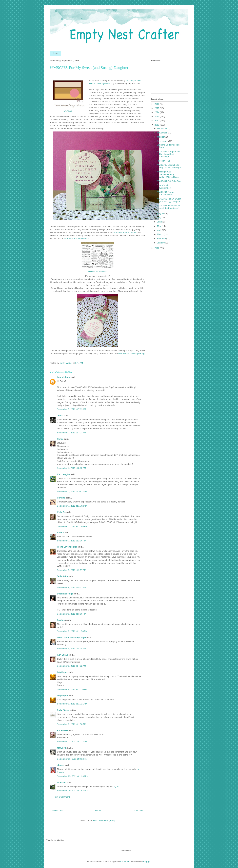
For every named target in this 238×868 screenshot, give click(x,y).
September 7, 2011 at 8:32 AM (71, 468)
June (160, 222)
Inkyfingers (63, 672)
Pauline (61, 620)
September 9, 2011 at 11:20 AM (72, 689)
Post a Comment (62, 797)
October (161, 137)
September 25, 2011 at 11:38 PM (73, 776)
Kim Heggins (64, 474)
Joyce (60, 416)
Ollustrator (125, 861)
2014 (157, 112)
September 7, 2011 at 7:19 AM (71, 409)
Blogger (147, 861)
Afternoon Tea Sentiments (125, 233)
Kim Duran (62, 655)
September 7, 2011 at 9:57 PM (71, 570)
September (163, 141)
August (161, 213)
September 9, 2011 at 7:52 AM (71, 666)
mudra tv (62, 783)
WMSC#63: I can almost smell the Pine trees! (168, 207)
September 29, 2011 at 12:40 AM (73, 791)
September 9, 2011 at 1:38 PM (71, 724)
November (162, 133)
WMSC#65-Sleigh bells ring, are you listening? (169, 166)
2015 (157, 108)
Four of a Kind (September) (164, 187)
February (162, 239)
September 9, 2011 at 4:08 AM (71, 649)
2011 (157, 125)
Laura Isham (63, 377)
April (160, 230)
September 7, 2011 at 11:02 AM (72, 506)
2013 (157, 117)
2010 (157, 248)
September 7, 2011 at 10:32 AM (72, 491)
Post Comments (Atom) (104, 820)
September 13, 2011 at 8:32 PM (72, 759)
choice (60, 765)
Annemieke (63, 730)
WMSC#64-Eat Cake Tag (169, 181)
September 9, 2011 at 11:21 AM (72, 704)
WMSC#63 (68, 111)
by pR (116, 787)
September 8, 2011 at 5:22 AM (71, 587)
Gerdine (61, 498)
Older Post (138, 811)
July (159, 218)
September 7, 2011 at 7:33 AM (71, 433)
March (160, 234)
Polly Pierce (63, 710)
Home (55, 53)
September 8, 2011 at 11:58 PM (72, 631)
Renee (60, 439)
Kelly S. (61, 512)
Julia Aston (63, 576)
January (161, 243)
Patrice (61, 532)
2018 (157, 104)
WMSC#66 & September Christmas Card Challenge (168, 154)
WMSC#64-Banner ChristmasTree (166, 193)
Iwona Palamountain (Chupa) (72, 637)
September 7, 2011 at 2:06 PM (71, 541)
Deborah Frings (65, 594)
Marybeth (62, 748)
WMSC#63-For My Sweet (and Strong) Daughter (169, 200)
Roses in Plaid (163, 161)
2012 (157, 121)
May (159, 226)
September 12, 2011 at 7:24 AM (72, 742)
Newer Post (58, 811)
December (162, 128)
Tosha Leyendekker (67, 547)
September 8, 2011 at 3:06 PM (71, 614)
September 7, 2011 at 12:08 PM (72, 526)
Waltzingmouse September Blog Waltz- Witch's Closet (168, 174)
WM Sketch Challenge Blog (131, 354)
